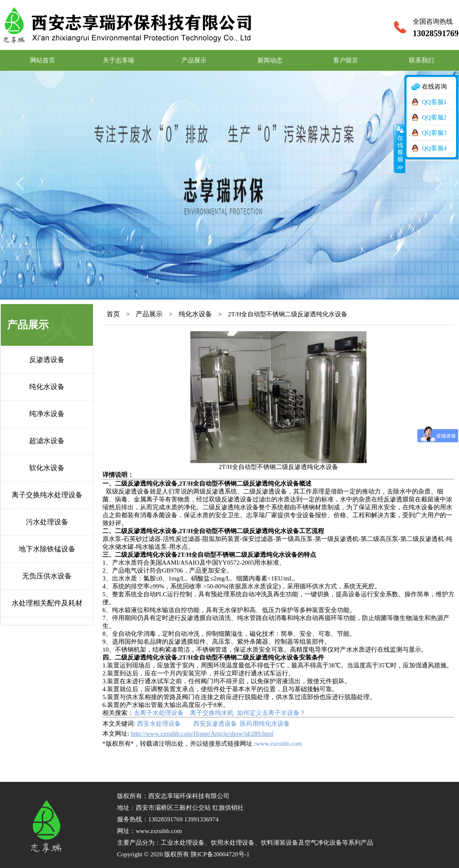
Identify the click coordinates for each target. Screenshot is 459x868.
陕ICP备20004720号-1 (220, 854)
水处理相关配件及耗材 (47, 603)
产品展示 (194, 60)
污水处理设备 (47, 522)
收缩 (399, 149)
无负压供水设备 (47, 576)
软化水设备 (47, 468)
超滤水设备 (47, 441)
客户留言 (346, 60)
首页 (113, 314)
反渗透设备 (47, 360)
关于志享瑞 (118, 60)
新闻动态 (270, 60)
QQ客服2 (434, 117)
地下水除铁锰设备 (47, 549)
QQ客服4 (434, 148)
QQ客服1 (434, 102)
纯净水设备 (47, 414)
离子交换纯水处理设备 (47, 495)
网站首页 (42, 60)
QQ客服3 (434, 133)
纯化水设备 (47, 387)
